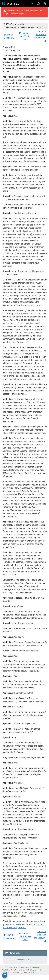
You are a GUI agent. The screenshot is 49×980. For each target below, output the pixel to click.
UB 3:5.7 (22, 928)
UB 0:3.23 (37, 924)
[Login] (45, 4)
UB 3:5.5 (13, 928)
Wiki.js (35, 973)
